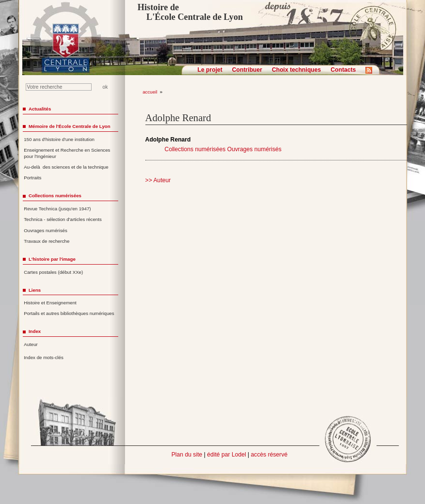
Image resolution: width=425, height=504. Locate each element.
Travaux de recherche (47, 241)
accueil (150, 92)
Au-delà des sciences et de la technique (66, 167)
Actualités (40, 109)
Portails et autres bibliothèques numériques (69, 313)
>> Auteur (158, 180)
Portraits (32, 178)
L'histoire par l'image (52, 259)
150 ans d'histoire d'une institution (59, 139)
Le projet (210, 70)
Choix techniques (296, 70)
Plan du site (187, 455)
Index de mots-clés (44, 357)
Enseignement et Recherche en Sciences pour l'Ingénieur (67, 153)
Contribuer (247, 70)
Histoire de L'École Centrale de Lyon (190, 12)
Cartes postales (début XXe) (53, 272)
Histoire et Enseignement (50, 303)
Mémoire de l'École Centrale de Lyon (70, 126)
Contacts (343, 70)
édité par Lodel (226, 455)
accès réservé (269, 455)
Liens (35, 290)
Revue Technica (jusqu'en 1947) (57, 209)
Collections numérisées (195, 149)
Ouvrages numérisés (254, 149)
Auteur (31, 344)
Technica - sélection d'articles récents (63, 219)
